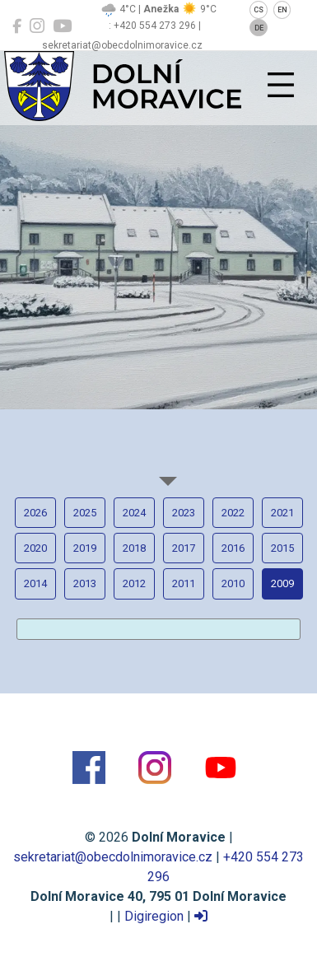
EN (282, 10)
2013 (85, 583)
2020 (35, 548)
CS (259, 10)
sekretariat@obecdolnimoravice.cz (113, 857)
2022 (233, 513)
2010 (233, 583)
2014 (35, 583)
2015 (282, 548)
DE (259, 28)
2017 (184, 548)
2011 (184, 583)
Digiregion (154, 916)
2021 (282, 513)
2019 (85, 548)
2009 (282, 583)
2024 (134, 513)
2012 (134, 583)
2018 (134, 548)
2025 (85, 513)
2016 (233, 548)
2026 (35, 513)
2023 (184, 513)
